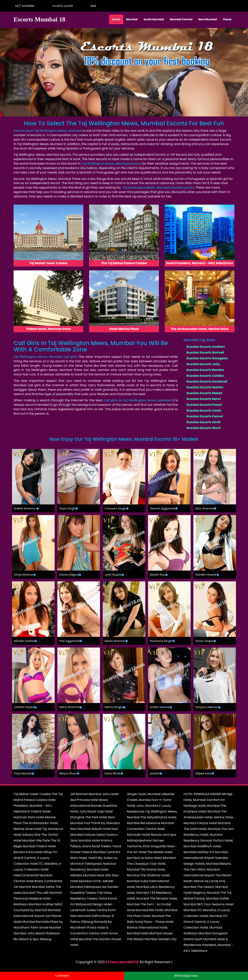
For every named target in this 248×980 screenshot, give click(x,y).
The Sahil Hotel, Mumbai (202, 829)
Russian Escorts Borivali (205, 352)
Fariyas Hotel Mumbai (214, 823)
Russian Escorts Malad (204, 393)
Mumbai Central (181, 19)
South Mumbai (154, 19)
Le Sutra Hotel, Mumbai (158, 858)
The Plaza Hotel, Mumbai (146, 916)
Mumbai (132, 19)
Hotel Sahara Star (27, 835)
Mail (93, 6)
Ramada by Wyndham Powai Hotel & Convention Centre (91, 927)
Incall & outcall (62, 6)
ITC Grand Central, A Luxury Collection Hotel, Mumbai (206, 922)
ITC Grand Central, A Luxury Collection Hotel (36, 858)
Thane (227, 19)
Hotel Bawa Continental (44, 881)
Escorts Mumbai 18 (122, 962)
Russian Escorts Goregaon (207, 358)
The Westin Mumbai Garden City (152, 939)
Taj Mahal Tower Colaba (32, 794)
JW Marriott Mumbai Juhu (90, 794)
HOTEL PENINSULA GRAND (202, 794)
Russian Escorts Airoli (204, 422)
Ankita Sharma (25, 508)
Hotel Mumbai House (156, 933)
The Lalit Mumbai (49, 893)
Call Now (62, 976)
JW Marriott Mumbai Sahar (34, 887)
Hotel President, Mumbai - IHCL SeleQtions (34, 806)
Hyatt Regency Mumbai (202, 893)
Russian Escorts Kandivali (207, 381)
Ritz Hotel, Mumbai (163, 910)
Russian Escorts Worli (204, 428)
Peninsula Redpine (28, 898)
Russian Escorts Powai (204, 405)
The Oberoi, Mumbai (213, 887)
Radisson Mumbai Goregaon (206, 933)
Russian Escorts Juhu (203, 364)
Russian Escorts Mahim (205, 387)
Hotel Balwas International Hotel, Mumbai (150, 927)
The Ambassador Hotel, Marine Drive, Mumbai (209, 817)
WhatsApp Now (186, 976)
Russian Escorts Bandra (205, 370)
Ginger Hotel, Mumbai (144, 794)
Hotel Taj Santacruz (48, 829)
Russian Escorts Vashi (204, 411)
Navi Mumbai (208, 19)
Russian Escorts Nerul (204, 399)
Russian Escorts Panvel (205, 416)
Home (116, 19)
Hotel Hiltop (43, 852)
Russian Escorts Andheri (206, 347)
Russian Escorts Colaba (205, 376)
